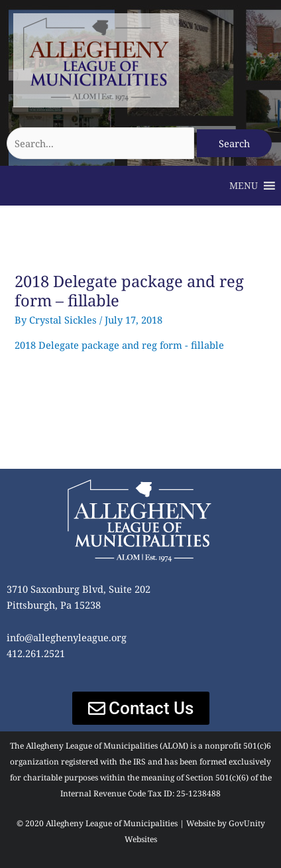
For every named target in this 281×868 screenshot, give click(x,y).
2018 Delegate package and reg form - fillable (119, 345)
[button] (244, 186)
